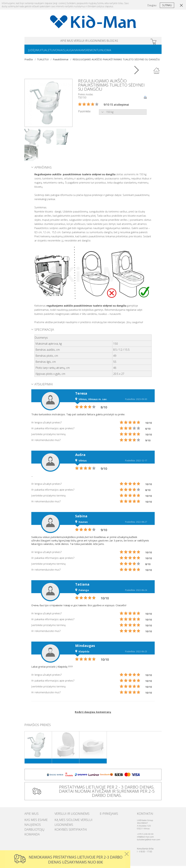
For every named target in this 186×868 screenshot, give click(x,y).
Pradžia (29, 61)
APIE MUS (53, 41)
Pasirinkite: (85, 113)
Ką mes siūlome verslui (68, 821)
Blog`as (126, 41)
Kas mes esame (33, 821)
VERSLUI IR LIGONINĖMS (90, 41)
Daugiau (152, 5)
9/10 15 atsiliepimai (116, 107)
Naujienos (30, 825)
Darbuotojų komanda (37, 828)
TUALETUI (52, 52)
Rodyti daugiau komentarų (93, 714)
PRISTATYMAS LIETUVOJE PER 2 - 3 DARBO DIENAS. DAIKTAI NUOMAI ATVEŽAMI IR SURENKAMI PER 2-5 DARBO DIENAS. (105, 793)
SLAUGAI (78, 52)
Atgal (157, 73)
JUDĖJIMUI (36, 52)
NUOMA (124, 52)
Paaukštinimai (61, 61)
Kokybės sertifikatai (66, 828)
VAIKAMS (93, 52)
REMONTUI (109, 52)
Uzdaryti (127, 854)
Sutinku (167, 5)
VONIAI (65, 52)
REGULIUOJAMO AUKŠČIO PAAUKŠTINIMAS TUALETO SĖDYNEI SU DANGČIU (116, 61)
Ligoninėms (61, 825)
